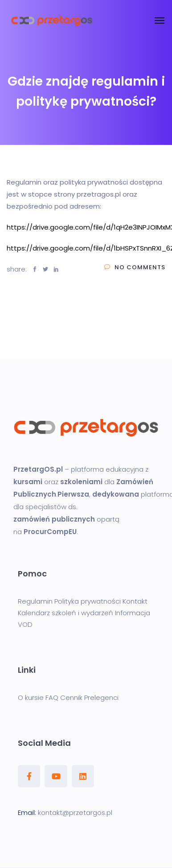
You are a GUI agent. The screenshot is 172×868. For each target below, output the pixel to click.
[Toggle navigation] (160, 21)
